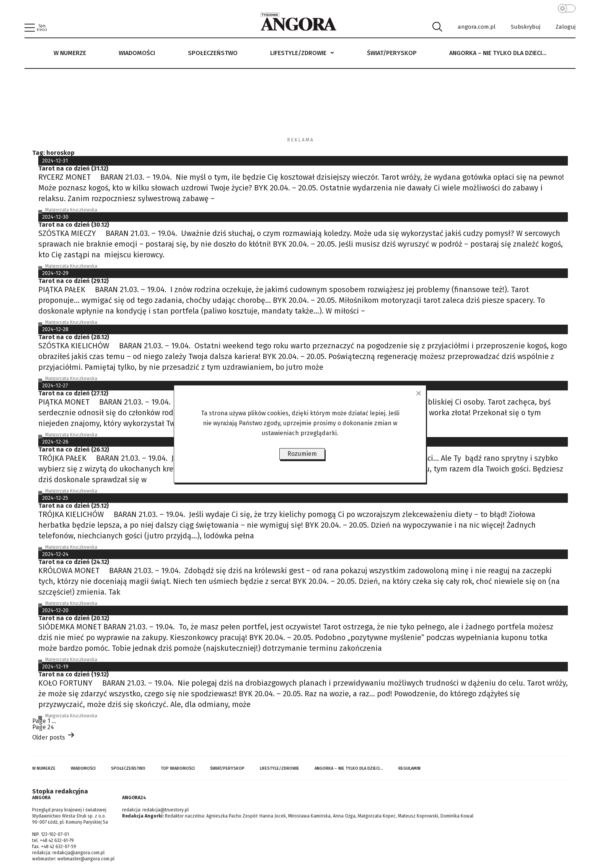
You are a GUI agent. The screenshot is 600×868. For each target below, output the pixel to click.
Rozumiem (302, 454)
